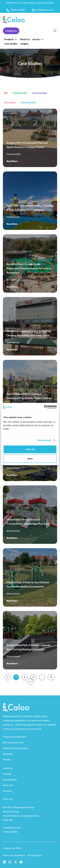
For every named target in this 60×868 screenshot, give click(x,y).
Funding (7, 774)
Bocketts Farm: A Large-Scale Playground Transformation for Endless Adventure (29, 268)
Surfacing (8, 754)
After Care (8, 785)
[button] (11, 39)
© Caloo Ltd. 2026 (12, 848)
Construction (39, 93)
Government (28, 102)
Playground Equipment (15, 737)
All (6, 93)
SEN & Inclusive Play (13, 743)
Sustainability (10, 780)
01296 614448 (10, 832)
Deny (30, 459)
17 (51, 676)
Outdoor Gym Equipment (15, 748)
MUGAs (7, 760)
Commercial (20, 93)
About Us (8, 768)
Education (10, 102)
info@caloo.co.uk (12, 828)
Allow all (30, 449)
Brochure (8, 791)
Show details (44, 440)
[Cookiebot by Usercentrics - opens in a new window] (44, 407)
